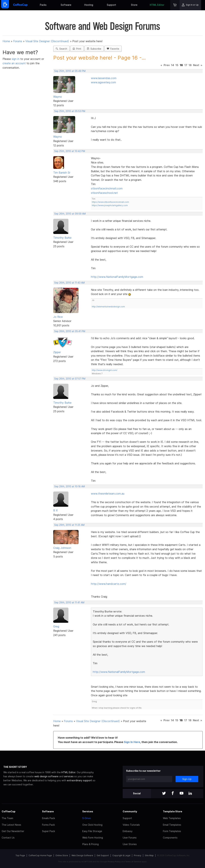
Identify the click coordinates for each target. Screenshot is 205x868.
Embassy (128, 831)
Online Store (62, 855)
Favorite (113, 49)
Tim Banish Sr (62, 173)
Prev (167, 65)
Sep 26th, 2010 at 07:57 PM (70, 379)
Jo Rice (58, 317)
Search (61, 49)
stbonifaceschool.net (104, 193)
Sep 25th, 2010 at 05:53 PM (70, 111)
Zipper (57, 352)
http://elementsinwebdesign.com (108, 307)
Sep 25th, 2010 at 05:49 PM (70, 71)
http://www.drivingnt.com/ (105, 370)
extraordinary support (79, 780)
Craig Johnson (62, 548)
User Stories (130, 844)
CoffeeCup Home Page (40, 855)
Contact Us (8, 838)
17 (186, 65)
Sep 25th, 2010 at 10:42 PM (70, 151)
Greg (56, 626)
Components (170, 838)
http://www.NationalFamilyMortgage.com (117, 277)
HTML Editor (157, 5)
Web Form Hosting (93, 838)
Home (6, 41)
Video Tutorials (131, 825)
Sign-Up (187, 779)
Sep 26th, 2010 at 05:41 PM (70, 331)
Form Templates (172, 831)
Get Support (103, 855)
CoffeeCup (9, 811)
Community (130, 811)
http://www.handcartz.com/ (109, 584)
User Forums (130, 838)
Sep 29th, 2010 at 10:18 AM (70, 486)
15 (177, 65)
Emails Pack (49, 818)
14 (173, 65)
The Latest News (11, 825)
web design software (46, 776)
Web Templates (172, 818)
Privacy (138, 855)
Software (66, 5)
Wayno (58, 97)
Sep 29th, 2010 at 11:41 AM (69, 603)
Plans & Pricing (91, 844)
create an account (14, 63)
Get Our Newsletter (13, 831)
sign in (16, 59)
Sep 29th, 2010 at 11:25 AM (69, 525)
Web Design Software (82, 855)
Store (134, 5)
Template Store (173, 811)
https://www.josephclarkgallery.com (110, 205)
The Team (7, 818)
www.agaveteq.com (103, 82)
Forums (18, 41)
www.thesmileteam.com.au (108, 494)
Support (111, 5)
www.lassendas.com (104, 78)
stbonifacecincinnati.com (107, 188)
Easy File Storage (92, 831)
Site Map (149, 855)
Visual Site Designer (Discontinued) (47, 41)
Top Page (20, 855)
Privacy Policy (114, 862)
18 (190, 65)
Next (196, 65)
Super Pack (49, 831)
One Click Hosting (92, 825)
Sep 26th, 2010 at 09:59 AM (70, 214)
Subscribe (94, 49)
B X (55, 510)
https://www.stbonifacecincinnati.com (110, 202)
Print (77, 49)
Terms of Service (133, 862)
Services (88, 811)
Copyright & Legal (121, 855)
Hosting (89, 5)
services (69, 776)
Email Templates (172, 825)
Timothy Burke (62, 238)
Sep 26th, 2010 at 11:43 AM (69, 283)
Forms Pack (48, 825)
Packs (43, 5)
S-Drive (87, 818)
